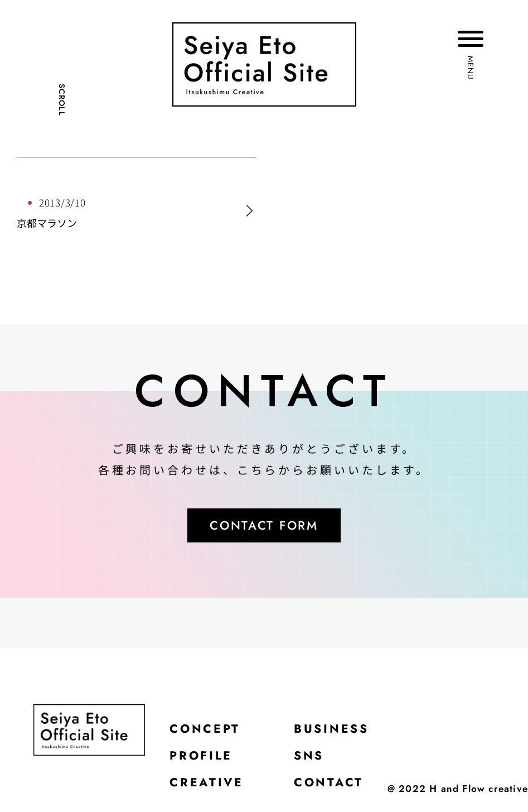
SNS (311, 759)
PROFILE (202, 759)
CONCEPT (206, 731)
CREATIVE (207, 787)
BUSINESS (335, 731)
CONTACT (331, 787)
